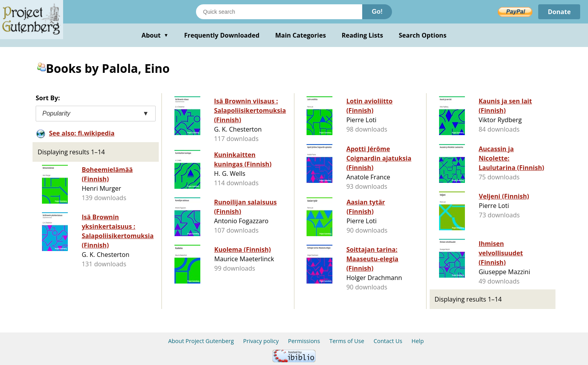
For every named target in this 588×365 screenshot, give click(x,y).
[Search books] (279, 12)
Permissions (304, 341)
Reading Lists (363, 35)
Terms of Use (347, 341)
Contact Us (388, 341)
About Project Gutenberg (201, 341)
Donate (559, 12)
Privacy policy (261, 341)
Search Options (423, 35)
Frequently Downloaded (222, 35)
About (155, 35)
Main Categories (301, 35)
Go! (377, 12)
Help (418, 341)
